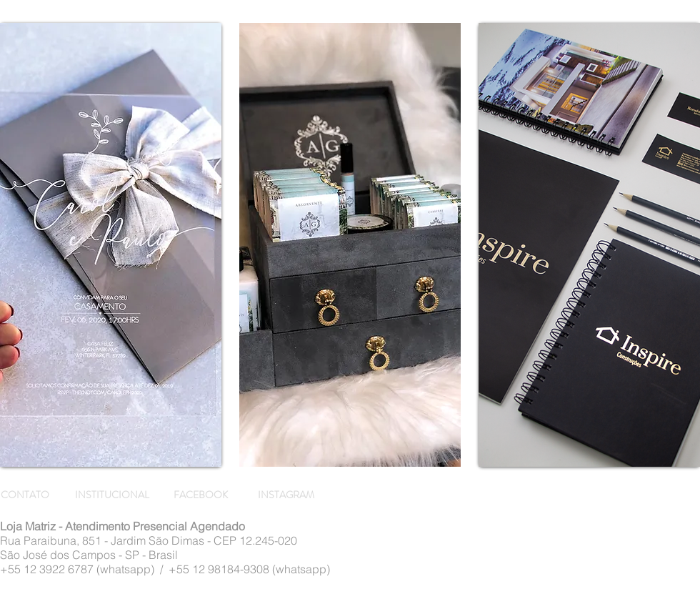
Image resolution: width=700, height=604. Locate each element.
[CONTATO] (27, 495)
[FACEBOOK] (203, 495)
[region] (111, 245)
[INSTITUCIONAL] (113, 495)
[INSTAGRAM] (287, 495)
